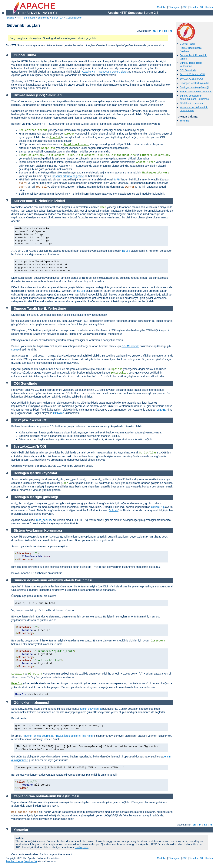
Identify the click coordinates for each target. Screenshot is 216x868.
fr (160, 31)
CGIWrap (59, 413)
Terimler (194, 7)
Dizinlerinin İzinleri (39, 201)
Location (18, 674)
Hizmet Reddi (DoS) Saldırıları (38, 95)
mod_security (44, 520)
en (154, 31)
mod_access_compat (25, 812)
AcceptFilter (146, 162)
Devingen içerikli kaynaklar (194, 83)
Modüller (162, 7)
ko (166, 31)
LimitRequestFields (60, 155)
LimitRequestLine (123, 155)
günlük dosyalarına (91, 709)
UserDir (17, 684)
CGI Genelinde (188, 70)
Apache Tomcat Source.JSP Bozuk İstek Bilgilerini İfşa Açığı (58, 736)
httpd (126, 251)
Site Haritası (207, 7)
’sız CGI (192, 74)
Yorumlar (185, 121)
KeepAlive (48, 148)
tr (171, 31)
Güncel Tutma (187, 44)
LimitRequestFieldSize (92, 155)
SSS (185, 7)
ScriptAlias (119, 373)
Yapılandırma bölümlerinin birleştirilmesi (194, 109)
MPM (117, 179)
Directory (158, 641)
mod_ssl (41, 187)
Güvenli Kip (158, 507)
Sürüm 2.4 (58, 18)
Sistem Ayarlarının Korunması (196, 92)
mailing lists (81, 847)
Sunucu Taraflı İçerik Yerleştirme (191, 64)
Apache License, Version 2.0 (21, 861)
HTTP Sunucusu (26, 18)
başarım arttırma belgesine (68, 176)
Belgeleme (43, 18)
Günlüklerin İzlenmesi (191, 103)
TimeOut (69, 134)
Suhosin (114, 510)
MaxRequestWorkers (156, 173)
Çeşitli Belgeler (74, 18)
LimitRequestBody (32, 155)
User (103, 207)
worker (130, 187)
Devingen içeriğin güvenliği (194, 87)
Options (117, 369)
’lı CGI (191, 79)
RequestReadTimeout (33, 130)
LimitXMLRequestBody (155, 155)
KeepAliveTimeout (76, 144)
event (23, 183)
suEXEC (162, 410)
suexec (15, 350)
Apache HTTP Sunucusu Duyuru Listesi (105, 72)
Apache (10, 18)
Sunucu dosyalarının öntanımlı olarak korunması (195, 97)
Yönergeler (174, 7)
